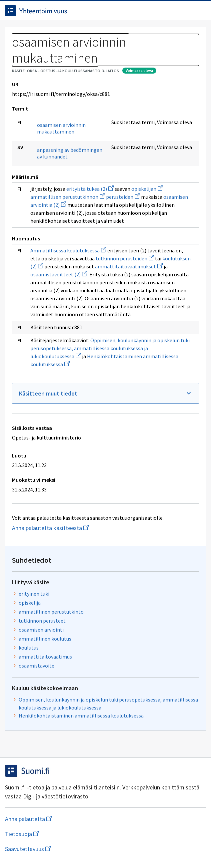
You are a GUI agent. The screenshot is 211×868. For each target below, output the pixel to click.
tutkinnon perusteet (42, 621)
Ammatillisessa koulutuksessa (68, 250)
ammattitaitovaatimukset (129, 266)
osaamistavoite (36, 666)
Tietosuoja (54, 834)
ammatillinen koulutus (45, 639)
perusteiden (123, 197)
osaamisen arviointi (41, 630)
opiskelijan (147, 189)
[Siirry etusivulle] (92, 11)
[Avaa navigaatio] (199, 11)
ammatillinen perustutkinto (51, 612)
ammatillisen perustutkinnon (68, 197)
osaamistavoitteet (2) (59, 274)
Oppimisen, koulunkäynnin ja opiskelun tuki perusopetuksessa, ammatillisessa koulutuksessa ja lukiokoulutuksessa (110, 348)
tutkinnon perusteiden (125, 258)
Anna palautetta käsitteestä (73, 528)
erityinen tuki (34, 594)
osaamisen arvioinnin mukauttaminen (61, 128)
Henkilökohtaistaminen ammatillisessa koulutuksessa (81, 716)
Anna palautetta (55, 819)
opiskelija (30, 603)
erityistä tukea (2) (90, 189)
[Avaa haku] (186, 11)
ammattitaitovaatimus (45, 657)
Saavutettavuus (66, 849)
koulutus (29, 648)
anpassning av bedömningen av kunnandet (70, 153)
